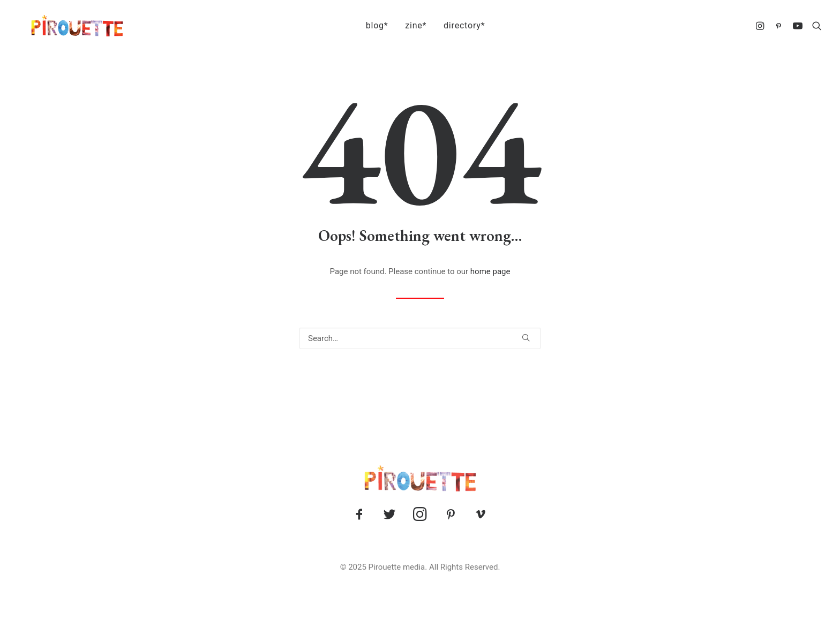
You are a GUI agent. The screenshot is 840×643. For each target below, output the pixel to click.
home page (490, 271)
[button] (762, 26)
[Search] (420, 338)
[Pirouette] (64, 26)
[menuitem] (372, 26)
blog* (372, 25)
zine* (410, 25)
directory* (459, 25)
